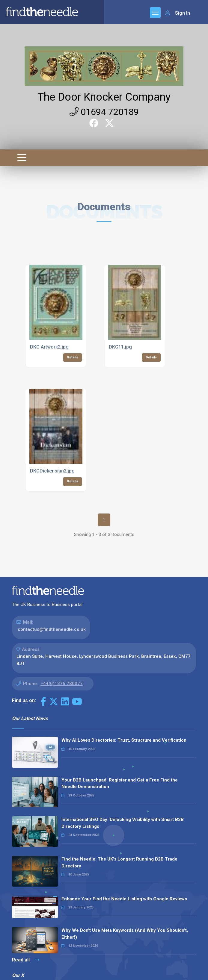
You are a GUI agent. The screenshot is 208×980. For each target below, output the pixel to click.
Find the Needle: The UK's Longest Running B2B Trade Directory (119, 862)
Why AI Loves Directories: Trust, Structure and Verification (124, 740)
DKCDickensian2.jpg (52, 471)
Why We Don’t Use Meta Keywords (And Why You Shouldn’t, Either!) (125, 934)
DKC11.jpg (120, 347)
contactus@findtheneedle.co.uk (52, 629)
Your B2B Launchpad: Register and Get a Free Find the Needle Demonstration (120, 783)
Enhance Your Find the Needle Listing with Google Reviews (124, 899)
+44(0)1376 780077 (62, 684)
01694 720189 (104, 112)
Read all (26, 960)
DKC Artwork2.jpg (49, 347)
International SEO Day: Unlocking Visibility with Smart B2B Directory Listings (123, 823)
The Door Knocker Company (104, 97)
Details (73, 357)
